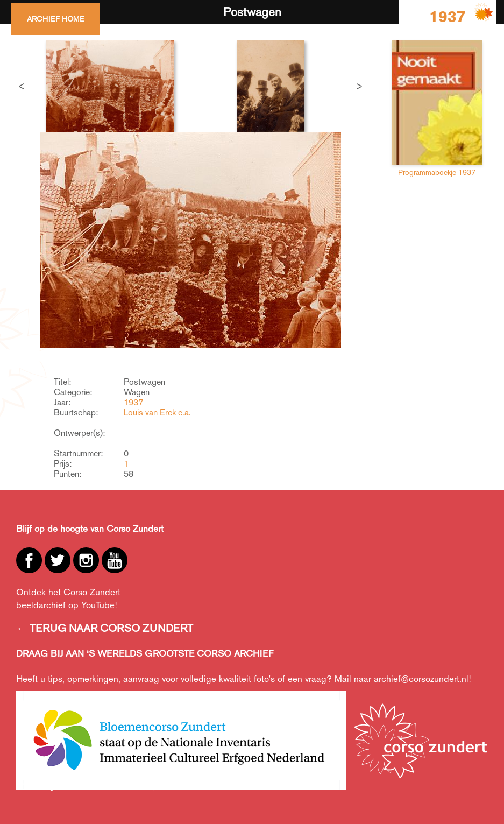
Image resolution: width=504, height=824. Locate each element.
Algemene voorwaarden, (84, 786)
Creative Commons (249, 786)
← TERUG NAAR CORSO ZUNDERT (105, 628)
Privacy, (145, 786)
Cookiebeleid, (187, 786)
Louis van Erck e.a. (157, 413)
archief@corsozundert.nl (421, 679)
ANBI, (27, 786)
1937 (133, 402)
